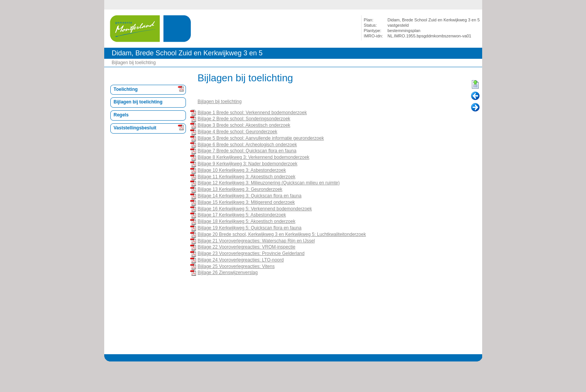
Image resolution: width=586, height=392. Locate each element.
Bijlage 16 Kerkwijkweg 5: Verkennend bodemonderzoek (255, 209)
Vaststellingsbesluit (135, 128)
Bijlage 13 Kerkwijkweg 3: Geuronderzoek (240, 189)
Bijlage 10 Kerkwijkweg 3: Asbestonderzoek (242, 170)
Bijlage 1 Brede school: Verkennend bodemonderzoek (252, 113)
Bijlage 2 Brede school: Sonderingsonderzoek (244, 119)
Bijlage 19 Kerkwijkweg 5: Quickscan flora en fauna (250, 228)
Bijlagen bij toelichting (134, 63)
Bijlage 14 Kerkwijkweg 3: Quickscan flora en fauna (250, 196)
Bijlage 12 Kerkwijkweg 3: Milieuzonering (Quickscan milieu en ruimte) (269, 183)
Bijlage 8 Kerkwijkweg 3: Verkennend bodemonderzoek (254, 157)
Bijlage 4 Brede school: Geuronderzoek (238, 132)
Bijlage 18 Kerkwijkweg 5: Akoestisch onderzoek (247, 221)
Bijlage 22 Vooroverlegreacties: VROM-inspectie (247, 247)
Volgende (475, 108)
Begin (475, 85)
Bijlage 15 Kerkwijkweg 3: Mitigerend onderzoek (246, 202)
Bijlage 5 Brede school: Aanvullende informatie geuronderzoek (261, 138)
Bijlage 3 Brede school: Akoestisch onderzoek (244, 125)
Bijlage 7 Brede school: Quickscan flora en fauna (247, 151)
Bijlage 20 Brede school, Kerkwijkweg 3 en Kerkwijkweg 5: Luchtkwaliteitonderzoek (282, 234)
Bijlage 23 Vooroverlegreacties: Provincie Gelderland (251, 253)
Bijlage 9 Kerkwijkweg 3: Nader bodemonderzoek (248, 164)
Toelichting (126, 89)
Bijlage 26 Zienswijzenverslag (228, 273)
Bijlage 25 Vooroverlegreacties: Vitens (236, 266)
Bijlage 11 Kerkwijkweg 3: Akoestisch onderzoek (247, 177)
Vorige (475, 96)
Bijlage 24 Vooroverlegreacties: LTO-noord (241, 260)
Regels (121, 115)
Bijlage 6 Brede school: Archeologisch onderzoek (247, 145)
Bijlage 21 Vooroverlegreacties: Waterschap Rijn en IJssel (256, 241)
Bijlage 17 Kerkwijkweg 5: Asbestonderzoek (242, 215)
